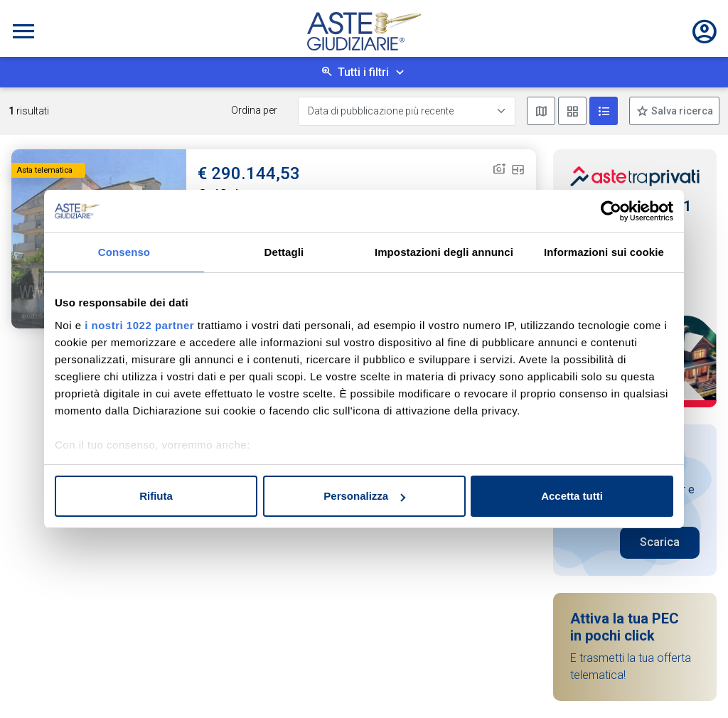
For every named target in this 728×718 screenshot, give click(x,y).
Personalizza (364, 496)
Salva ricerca (681, 111)
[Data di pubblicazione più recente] (407, 111)
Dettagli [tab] (284, 252)
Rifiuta (156, 496)
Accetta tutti (572, 496)
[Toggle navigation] (23, 31)
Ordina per (254, 110)
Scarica (660, 542)
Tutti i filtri (363, 72)
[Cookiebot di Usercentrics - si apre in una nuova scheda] (611, 211)
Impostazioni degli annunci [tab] (444, 252)
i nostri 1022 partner (139, 325)
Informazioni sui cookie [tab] (604, 252)
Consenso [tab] (124, 252)
